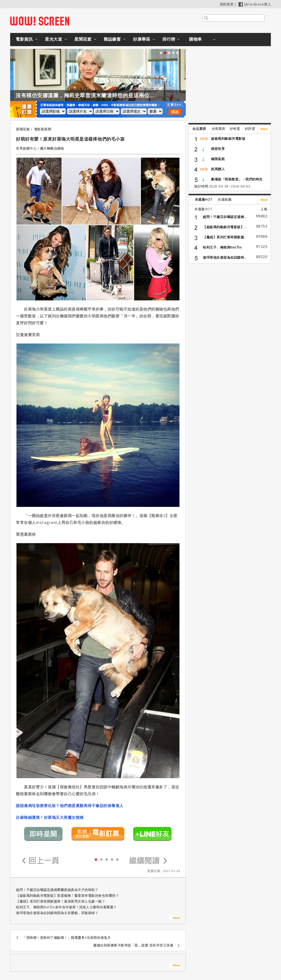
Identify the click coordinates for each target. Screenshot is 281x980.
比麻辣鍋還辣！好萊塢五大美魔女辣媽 (50, 817)
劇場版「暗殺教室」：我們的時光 (237, 179)
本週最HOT (204, 199)
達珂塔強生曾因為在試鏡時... (225, 257)
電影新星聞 (43, 129)
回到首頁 (227, 4)
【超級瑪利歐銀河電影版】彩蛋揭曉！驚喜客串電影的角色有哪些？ (67, 896)
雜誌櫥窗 (112, 39)
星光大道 (54, 39)
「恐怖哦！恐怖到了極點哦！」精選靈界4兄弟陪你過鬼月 (67, 938)
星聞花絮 (83, 39)
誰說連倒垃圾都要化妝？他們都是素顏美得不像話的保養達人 (70, 806)
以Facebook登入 (255, 4)
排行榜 (169, 39)
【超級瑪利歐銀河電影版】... (225, 227)
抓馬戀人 (218, 169)
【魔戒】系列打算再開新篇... (225, 237)
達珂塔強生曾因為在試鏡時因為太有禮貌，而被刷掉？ (57, 913)
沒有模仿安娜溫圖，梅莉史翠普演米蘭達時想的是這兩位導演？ (91, 95)
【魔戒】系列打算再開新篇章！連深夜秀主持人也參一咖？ (61, 901)
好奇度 (235, 129)
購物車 (196, 39)
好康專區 (142, 39)
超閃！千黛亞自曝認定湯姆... (225, 217)
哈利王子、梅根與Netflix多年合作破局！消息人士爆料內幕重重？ (66, 907)
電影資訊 (24, 39)
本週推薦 (224, 199)
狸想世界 (218, 149)
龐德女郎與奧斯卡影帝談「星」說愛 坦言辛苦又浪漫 (133, 945)
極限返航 (218, 159)
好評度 (250, 129)
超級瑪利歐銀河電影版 (228, 139)
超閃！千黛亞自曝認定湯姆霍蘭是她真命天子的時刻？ (57, 890)
